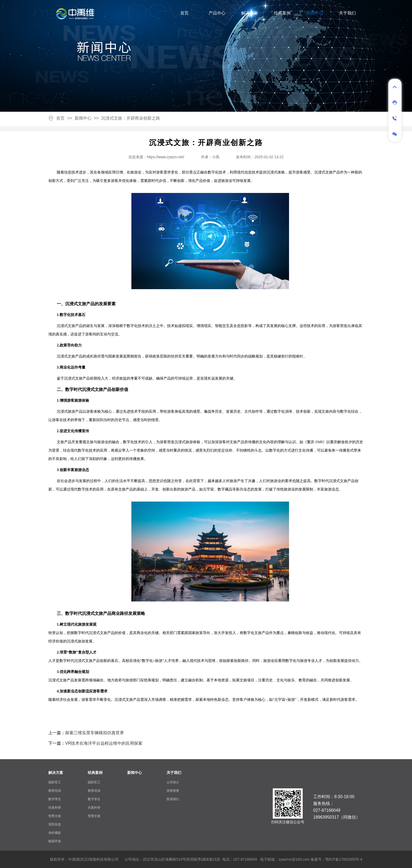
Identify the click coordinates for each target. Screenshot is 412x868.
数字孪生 (55, 799)
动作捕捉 (55, 833)
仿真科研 (55, 808)
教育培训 (55, 791)
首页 (184, 13)
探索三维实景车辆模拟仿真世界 (95, 733)
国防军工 (55, 782)
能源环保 (55, 841)
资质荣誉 (173, 791)
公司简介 (173, 782)
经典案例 (282, 13)
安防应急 (55, 824)
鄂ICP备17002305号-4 (344, 859)
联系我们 (173, 799)
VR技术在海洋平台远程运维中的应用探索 (104, 743)
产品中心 (217, 13)
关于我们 (347, 13)
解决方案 (250, 13)
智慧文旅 (55, 816)
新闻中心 (315, 13)
